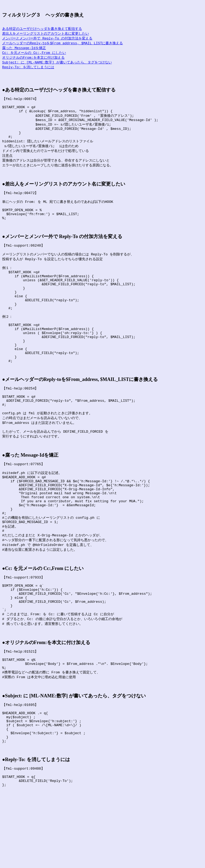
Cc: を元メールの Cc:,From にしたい (34, 54)
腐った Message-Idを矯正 (24, 49)
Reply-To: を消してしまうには (28, 69)
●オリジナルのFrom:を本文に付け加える (46, 705)
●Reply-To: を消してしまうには (36, 834)
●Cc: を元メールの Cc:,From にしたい (43, 624)
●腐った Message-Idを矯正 (30, 498)
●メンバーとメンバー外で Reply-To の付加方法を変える (62, 252)
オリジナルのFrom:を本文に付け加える (33, 59)
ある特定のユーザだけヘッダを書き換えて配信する (42, 29)
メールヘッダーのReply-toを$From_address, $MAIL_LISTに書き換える (62, 44)
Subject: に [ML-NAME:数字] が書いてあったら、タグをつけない (57, 64)
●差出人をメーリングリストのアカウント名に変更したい (64, 195)
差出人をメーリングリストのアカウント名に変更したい (46, 34)
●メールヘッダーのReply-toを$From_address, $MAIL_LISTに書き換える (80, 416)
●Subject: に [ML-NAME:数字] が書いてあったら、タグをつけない (74, 762)
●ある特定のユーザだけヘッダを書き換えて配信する (59, 93)
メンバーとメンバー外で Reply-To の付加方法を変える (47, 39)
